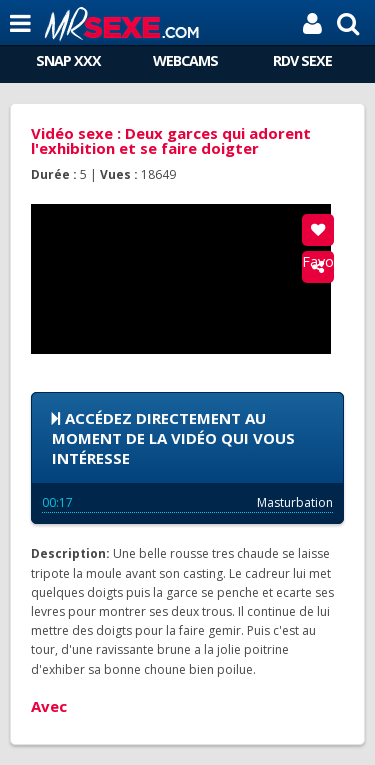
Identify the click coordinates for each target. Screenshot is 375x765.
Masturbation (187, 502)
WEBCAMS (185, 60)
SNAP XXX (68, 60)
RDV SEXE (302, 60)
